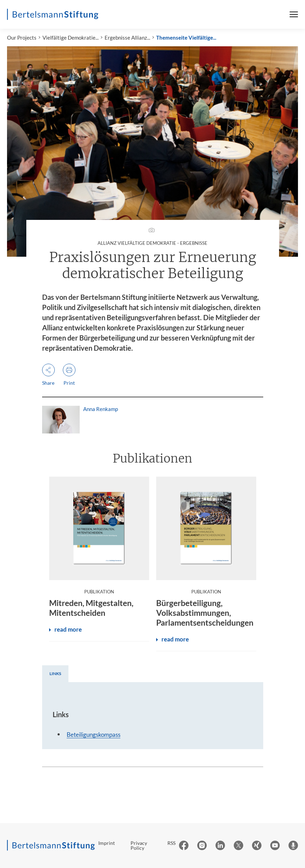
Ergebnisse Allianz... (127, 38)
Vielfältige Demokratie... (71, 38)
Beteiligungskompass (94, 735)
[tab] (55, 674)
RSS (171, 843)
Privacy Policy (139, 845)
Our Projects (22, 38)
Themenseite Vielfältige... (186, 38)
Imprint (107, 843)
